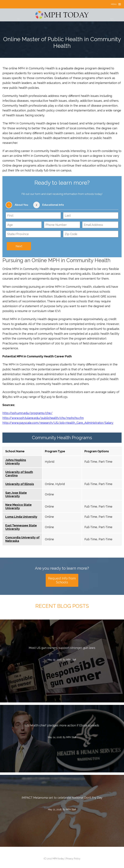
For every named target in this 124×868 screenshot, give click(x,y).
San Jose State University (16, 494)
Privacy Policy (73, 859)
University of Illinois (20, 484)
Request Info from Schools (62, 580)
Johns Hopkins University (16, 462)
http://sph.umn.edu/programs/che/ (27, 413)
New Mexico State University (18, 506)
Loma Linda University (21, 517)
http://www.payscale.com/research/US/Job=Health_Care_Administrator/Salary (58, 423)
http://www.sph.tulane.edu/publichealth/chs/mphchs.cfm (43, 418)
